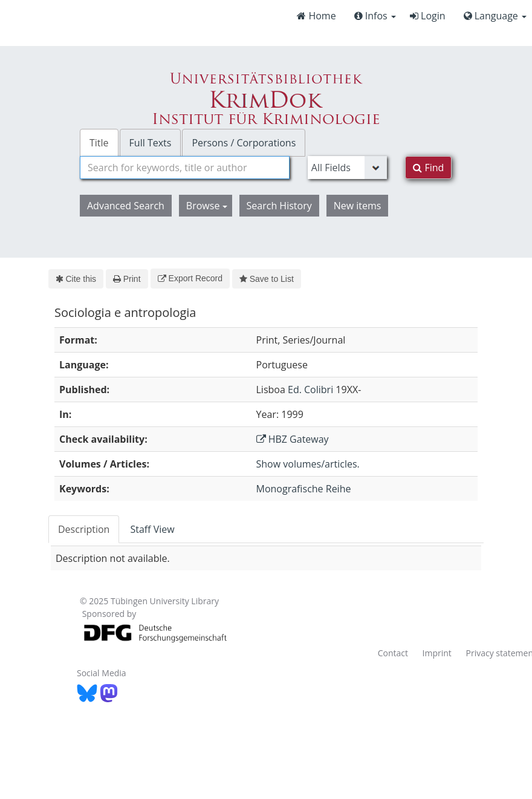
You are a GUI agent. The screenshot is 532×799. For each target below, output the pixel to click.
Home (316, 16)
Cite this (76, 279)
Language (495, 16)
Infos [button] (375, 16)
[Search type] (348, 168)
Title (99, 143)
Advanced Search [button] (126, 206)
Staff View (152, 529)
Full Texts (151, 143)
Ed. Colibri (310, 390)
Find (428, 168)
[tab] (84, 529)
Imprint (437, 653)
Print (127, 279)
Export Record (190, 278)
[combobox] (185, 168)
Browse (207, 206)
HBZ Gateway (293, 439)
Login (428, 16)
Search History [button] (279, 206)
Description (84, 529)
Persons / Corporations (244, 143)
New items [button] (358, 206)
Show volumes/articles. (308, 464)
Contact (393, 653)
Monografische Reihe (304, 489)
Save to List (267, 279)
